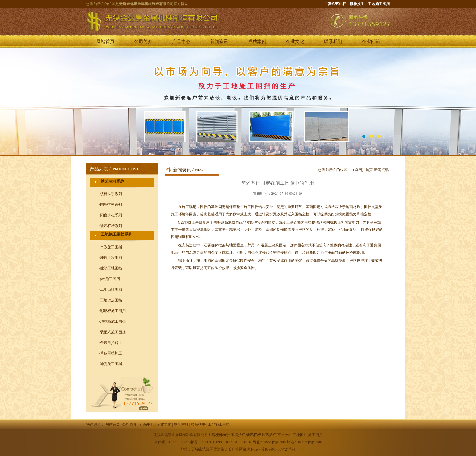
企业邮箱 (371, 42)
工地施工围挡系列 (117, 234)
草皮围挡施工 (111, 353)
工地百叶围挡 (111, 290)
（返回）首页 (362, 170)
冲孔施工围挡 (111, 364)
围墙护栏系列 (111, 204)
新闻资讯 (219, 42)
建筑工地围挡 (111, 268)
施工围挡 (204, 261)
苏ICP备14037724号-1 (278, 449)
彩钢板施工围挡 (113, 311)
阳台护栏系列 (111, 215)
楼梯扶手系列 (111, 194)
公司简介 (143, 42)
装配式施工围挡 (113, 332)
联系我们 (333, 42)
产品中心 (181, 42)
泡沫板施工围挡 (113, 321)
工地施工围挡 (219, 424)
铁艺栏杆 (181, 424)
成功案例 (257, 42)
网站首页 (105, 42)
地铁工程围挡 (111, 258)
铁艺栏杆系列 (113, 181)
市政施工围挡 (111, 247)
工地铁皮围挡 (111, 300)
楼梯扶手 (198, 424)
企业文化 (295, 42)
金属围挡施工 (111, 343)
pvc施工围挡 (110, 279)
